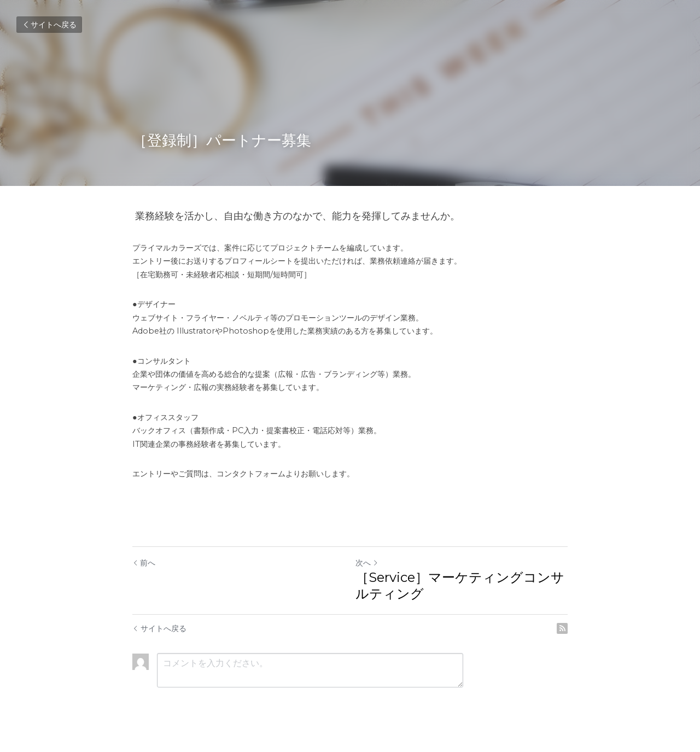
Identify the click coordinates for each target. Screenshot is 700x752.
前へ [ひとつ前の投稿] (144, 563)
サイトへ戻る (49, 25)
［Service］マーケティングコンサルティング (460, 585)
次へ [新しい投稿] (367, 563)
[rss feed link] (562, 628)
